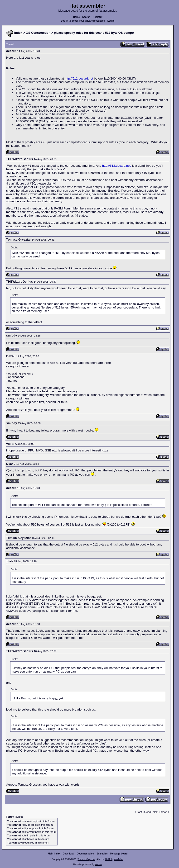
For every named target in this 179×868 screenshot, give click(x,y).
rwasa (99, 864)
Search (86, 17)
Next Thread (160, 812)
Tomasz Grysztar (86, 859)
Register (97, 17)
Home (77, 17)
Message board (119, 854)
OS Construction (38, 33)
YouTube (118, 859)
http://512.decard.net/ (117, 166)
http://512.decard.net (79, 78)
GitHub (109, 859)
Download (68, 854)
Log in (111, 21)
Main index (54, 854)
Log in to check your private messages (83, 21)
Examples (102, 854)
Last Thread (144, 812)
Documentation (85, 854)
